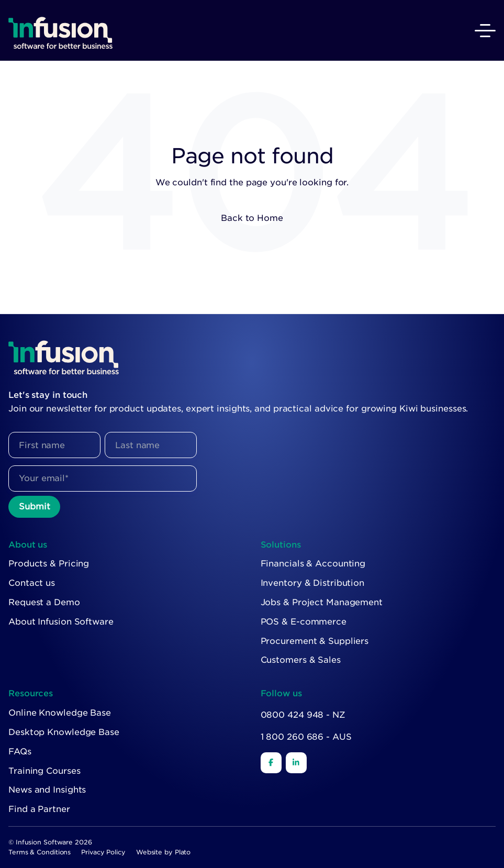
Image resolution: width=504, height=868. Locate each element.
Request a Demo (44, 602)
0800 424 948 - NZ (303, 715)
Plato (183, 852)
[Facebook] (271, 763)
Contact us (32, 583)
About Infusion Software (61, 622)
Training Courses (44, 771)
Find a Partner (39, 809)
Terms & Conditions (40, 852)
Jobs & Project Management (322, 602)
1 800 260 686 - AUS (306, 737)
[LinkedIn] (296, 763)
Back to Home (252, 218)
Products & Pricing (49, 564)
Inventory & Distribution (313, 583)
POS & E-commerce (304, 622)
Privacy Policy (103, 852)
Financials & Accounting (313, 564)
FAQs (20, 752)
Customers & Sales (301, 660)
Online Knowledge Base (60, 713)
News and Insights (47, 790)
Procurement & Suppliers (315, 641)
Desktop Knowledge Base (64, 732)
